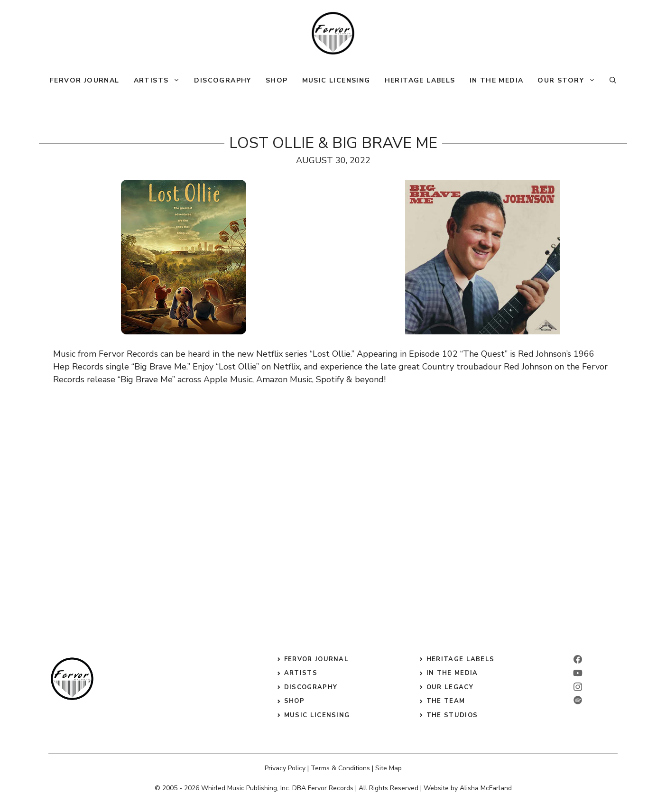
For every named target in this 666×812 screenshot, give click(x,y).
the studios (452, 715)
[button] (613, 81)
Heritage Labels (420, 80)
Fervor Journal (85, 80)
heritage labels (461, 659)
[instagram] (578, 687)
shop (294, 701)
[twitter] (578, 700)
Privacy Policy (285, 768)
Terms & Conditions (340, 768)
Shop (277, 80)
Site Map (388, 768)
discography (311, 687)
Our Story (570, 81)
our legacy (450, 687)
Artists (161, 81)
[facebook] (578, 659)
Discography (222, 80)
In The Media (497, 80)
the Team (446, 701)
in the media (452, 673)
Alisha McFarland (486, 788)
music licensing (317, 715)
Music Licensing (336, 80)
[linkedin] (578, 673)
